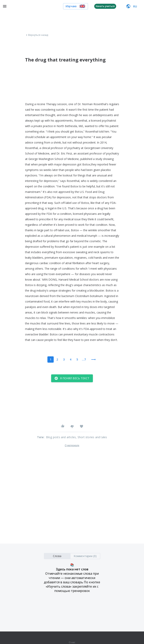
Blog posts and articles (61, 437)
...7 (84, 359)
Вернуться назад (37, 35)
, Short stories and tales (91, 437)
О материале (72, 445)
